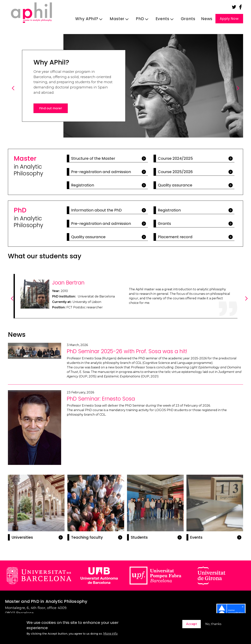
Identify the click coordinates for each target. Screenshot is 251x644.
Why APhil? (88, 20)
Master (118, 20)
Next (238, 92)
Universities (22, 537)
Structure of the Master (93, 158)
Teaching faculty (87, 537)
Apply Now (229, 19)
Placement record (175, 237)
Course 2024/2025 (175, 158)
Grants (188, 19)
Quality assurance (175, 185)
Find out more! (51, 108)
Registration (83, 185)
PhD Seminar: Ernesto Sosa (101, 399)
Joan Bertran (68, 283)
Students (139, 537)
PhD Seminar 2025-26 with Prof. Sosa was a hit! (127, 351)
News (207, 19)
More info (110, 634)
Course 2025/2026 (175, 172)
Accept (192, 624)
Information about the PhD (96, 210)
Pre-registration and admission (101, 172)
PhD (141, 20)
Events (164, 20)
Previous (14, 92)
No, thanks (213, 624)
